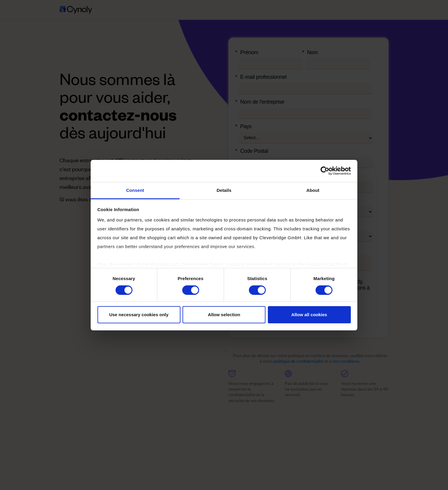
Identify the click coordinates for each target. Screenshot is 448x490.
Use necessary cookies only (139, 315)
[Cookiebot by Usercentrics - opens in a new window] (325, 171)
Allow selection (224, 315)
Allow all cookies (309, 315)
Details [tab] (224, 190)
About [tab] (313, 190)
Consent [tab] (135, 190)
